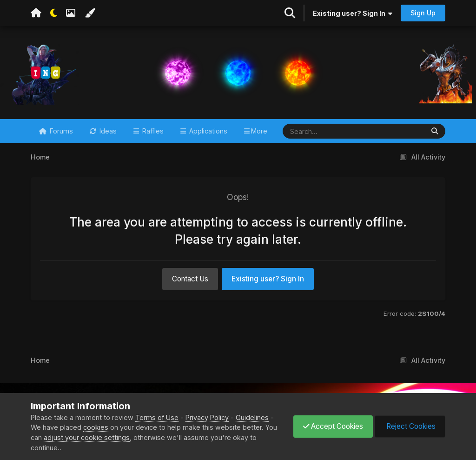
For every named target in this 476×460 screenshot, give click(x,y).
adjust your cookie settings (87, 437)
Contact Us (190, 279)
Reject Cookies (410, 426)
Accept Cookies (333, 426)
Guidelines (252, 417)
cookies (96, 427)
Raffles (152, 131)
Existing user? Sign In (353, 13)
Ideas (107, 131)
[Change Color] (90, 13)
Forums (60, 131)
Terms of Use (157, 417)
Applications (207, 131)
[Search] (326, 131)
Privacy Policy (207, 417)
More (259, 131)
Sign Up (423, 13)
